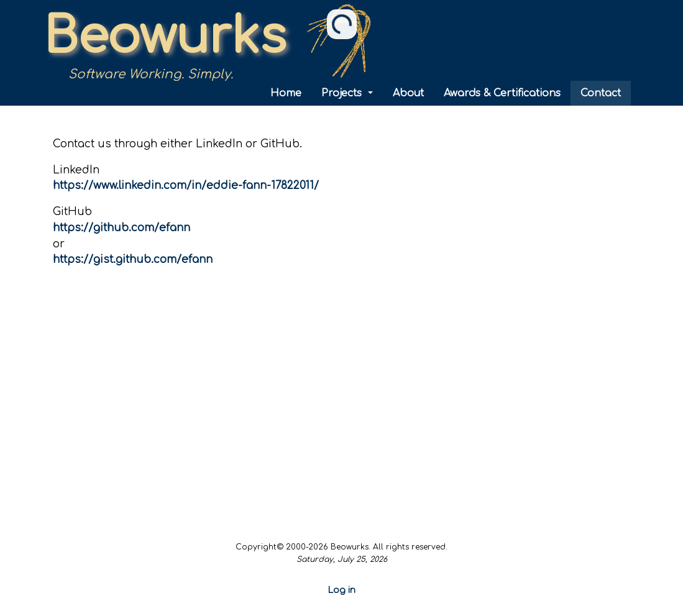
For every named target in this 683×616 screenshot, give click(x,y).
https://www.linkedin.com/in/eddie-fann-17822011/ (186, 186)
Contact (601, 93)
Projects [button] (343, 93)
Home (286, 93)
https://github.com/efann (121, 228)
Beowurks (165, 37)
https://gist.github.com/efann (133, 260)
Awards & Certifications (502, 93)
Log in (342, 590)
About (408, 93)
